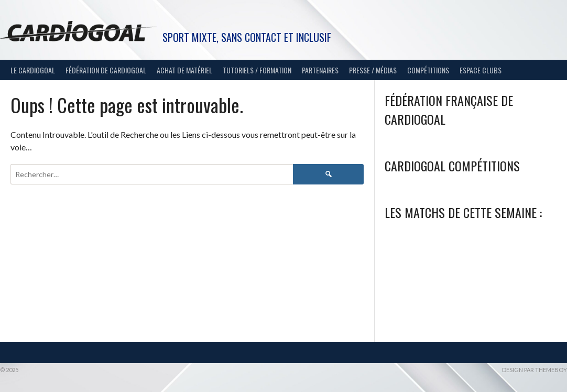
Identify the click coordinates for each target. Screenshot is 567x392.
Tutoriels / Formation (257, 70)
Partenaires (320, 70)
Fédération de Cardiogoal (106, 70)
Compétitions (428, 70)
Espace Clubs (481, 70)
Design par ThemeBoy (535, 370)
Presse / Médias (373, 70)
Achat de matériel (184, 70)
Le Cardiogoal (33, 70)
